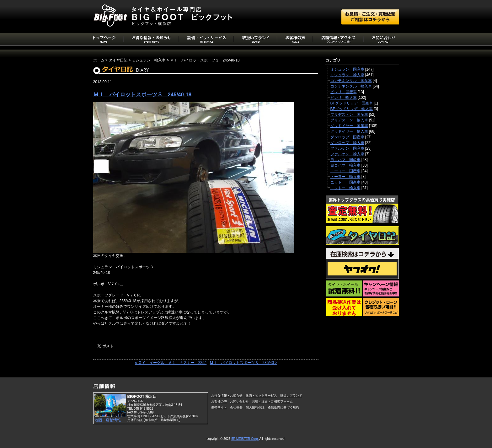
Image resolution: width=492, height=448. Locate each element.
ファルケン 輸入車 (347, 154)
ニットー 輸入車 (345, 188)
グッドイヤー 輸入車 (349, 131)
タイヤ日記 (118, 60)
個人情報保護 (255, 407)
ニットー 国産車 (345, 182)
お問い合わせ (239, 401)
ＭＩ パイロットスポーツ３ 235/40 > (243, 363)
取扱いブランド (291, 395)
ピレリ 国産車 (344, 92)
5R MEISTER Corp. (245, 439)
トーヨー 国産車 (345, 171)
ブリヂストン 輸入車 (349, 120)
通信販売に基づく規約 (283, 407)
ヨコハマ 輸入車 (345, 165)
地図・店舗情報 (108, 420)
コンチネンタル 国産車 (351, 81)
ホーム (99, 60)
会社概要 (236, 407)
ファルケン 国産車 (347, 148)
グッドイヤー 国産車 (349, 126)
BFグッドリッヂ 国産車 (352, 103)
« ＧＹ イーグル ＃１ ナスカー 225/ (171, 363)
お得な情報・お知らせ (227, 395)
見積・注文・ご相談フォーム (272, 401)
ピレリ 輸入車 (344, 98)
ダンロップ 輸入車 (347, 143)
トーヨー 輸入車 (345, 177)
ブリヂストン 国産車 (349, 115)
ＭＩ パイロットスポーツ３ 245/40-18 (142, 95)
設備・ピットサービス (261, 395)
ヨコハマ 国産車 (345, 160)
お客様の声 (219, 401)
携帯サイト (219, 407)
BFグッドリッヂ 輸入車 (352, 109)
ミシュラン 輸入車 (149, 60)
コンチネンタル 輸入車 (351, 86)
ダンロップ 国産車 (347, 137)
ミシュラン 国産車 (347, 69)
